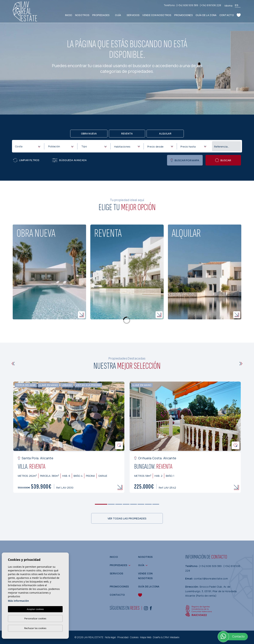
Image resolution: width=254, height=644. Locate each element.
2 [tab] (111, 504)
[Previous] (13, 364)
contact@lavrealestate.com (211, 579)
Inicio (69, 15)
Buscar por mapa (185, 160)
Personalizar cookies (35, 618)
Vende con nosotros (157, 15)
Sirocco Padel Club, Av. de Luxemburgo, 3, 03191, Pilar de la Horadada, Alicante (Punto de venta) (211, 591)
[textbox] (28, 146)
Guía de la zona (206, 15)
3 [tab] (119, 504)
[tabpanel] (69, 437)
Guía (118, 15)
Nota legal (110, 637)
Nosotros (82, 15)
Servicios (133, 15)
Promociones (184, 15)
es (237, 5)
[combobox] (28, 146)
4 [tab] (126, 504)
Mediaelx (175, 637)
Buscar (223, 160)
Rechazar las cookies (35, 628)
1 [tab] (101, 504)
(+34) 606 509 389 (187, 5)
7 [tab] (148, 504)
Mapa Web (146, 637)
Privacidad (123, 637)
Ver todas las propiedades (127, 518)
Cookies (134, 637)
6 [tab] (141, 504)
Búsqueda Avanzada (69, 160)
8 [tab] (156, 504)
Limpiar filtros (26, 160)
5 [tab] (134, 504)
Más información (18, 601)
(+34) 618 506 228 (210, 5)
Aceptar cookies (35, 609)
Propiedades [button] (101, 15)
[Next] (241, 364)
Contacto (227, 15)
